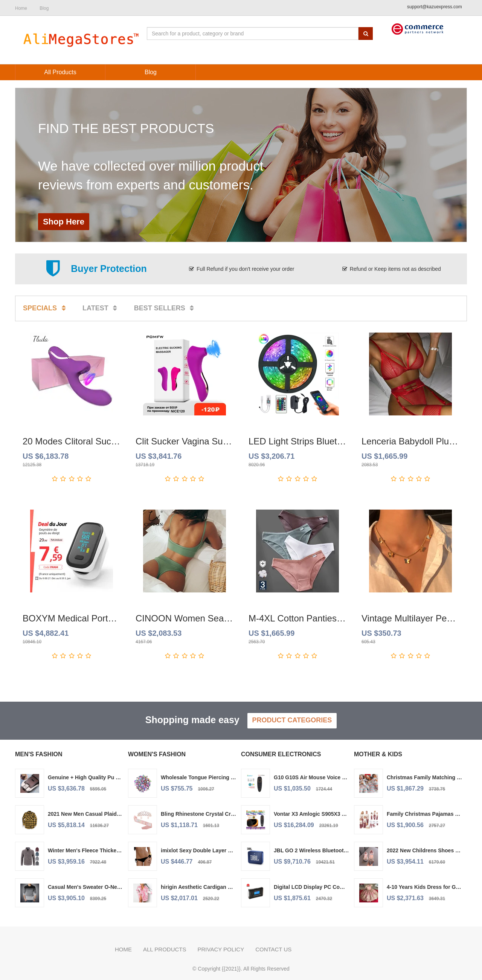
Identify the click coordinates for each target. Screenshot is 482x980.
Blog (44, 8)
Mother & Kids (378, 754)
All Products (165, 949)
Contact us (273, 949)
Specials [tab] (46, 308)
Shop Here (64, 222)
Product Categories (292, 720)
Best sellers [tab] (165, 308)
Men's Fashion (39, 754)
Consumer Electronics (281, 754)
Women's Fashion (157, 754)
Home (123, 949)
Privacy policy (221, 949)
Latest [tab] (101, 308)
